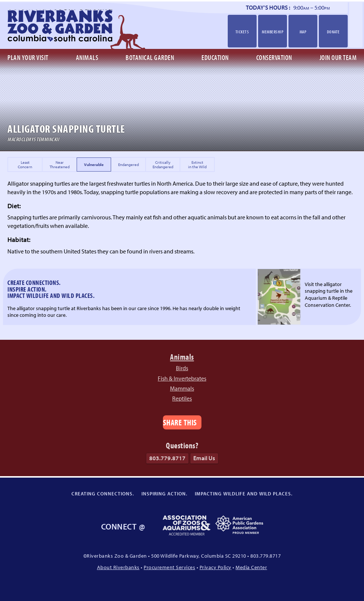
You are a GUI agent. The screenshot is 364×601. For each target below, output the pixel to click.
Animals (87, 57)
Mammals (182, 388)
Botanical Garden (150, 57)
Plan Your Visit (28, 57)
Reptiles (182, 398)
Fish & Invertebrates (182, 378)
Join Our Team (338, 57)
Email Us (204, 458)
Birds (182, 368)
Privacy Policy (216, 567)
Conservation (274, 57)
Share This (180, 422)
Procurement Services (169, 567)
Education (215, 57)
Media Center (251, 567)
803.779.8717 (167, 458)
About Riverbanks (118, 567)
